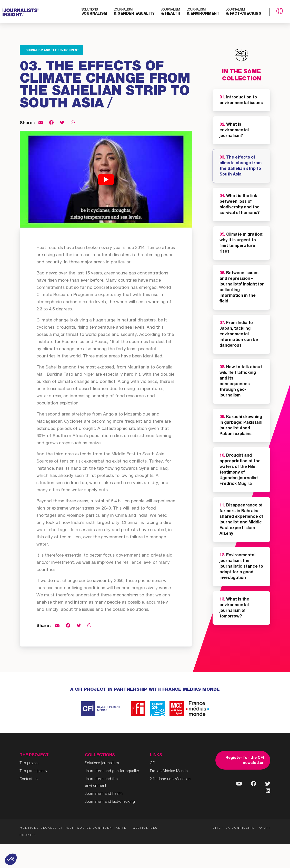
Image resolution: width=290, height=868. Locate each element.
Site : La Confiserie (234, 828)
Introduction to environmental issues (241, 100)
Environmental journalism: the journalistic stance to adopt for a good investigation (241, 567)
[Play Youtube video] (106, 179)
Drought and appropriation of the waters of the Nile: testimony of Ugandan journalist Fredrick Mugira (240, 470)
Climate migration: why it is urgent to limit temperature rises (241, 243)
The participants (33, 771)
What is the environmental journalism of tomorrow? (234, 608)
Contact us (29, 779)
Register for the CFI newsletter (245, 760)
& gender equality (134, 12)
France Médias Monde (169, 771)
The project (29, 763)
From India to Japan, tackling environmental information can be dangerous (239, 335)
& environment (203, 12)
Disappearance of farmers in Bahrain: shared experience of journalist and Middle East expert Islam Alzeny (241, 520)
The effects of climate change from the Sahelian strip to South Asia (241, 166)
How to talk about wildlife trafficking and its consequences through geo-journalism (241, 382)
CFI (153, 763)
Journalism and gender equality (112, 771)
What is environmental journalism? (234, 131)
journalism (94, 12)
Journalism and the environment (51, 50)
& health (171, 12)
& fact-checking (244, 12)
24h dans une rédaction (170, 779)
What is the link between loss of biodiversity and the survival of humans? (240, 205)
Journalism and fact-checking (110, 802)
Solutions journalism (102, 763)
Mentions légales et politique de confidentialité (73, 828)
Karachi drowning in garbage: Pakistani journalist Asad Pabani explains (241, 426)
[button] (11, 859)
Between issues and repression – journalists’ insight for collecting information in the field (242, 288)
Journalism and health (104, 794)
